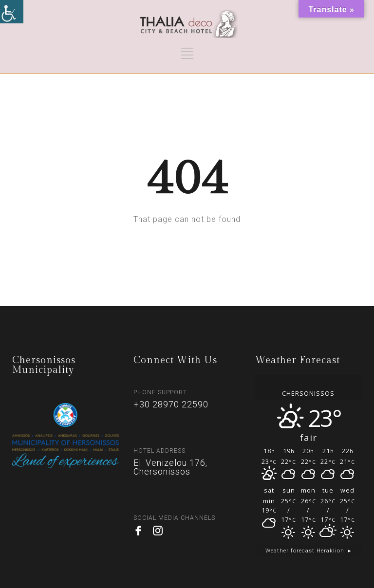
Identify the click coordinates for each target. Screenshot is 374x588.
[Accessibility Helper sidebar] (12, 12)
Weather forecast (309, 551)
